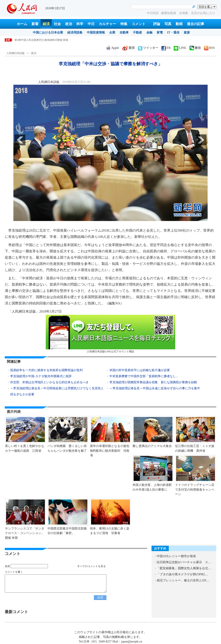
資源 (187, 33)
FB (166, 48)
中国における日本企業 (48, 33)
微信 (195, 48)
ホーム (22, 24)
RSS (209, 48)
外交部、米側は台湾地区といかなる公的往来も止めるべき (49, 382)
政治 (69, 24)
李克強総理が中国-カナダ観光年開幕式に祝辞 (41, 376)
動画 (179, 24)
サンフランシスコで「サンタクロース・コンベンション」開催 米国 (25, 533)
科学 (80, 24)
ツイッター (148, 48)
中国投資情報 (96, 33)
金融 (149, 33)
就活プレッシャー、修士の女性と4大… (183, 580)
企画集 (184, 13)
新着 (35, 24)
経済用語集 (75, 33)
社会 (57, 24)
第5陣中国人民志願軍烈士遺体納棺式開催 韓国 (41, 40)
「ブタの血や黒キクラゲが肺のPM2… (182, 574)
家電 (160, 33)
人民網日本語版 (16, 53)
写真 (168, 24)
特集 (124, 24)
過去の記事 (196, 24)
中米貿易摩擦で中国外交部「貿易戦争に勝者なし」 (144, 376)
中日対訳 (153, 13)
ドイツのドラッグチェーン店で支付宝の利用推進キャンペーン (195, 490)
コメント (139, 24)
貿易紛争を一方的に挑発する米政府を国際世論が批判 (46, 370)
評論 (157, 24)
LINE (180, 48)
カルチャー (107, 24)
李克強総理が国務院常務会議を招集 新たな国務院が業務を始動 (153, 382)
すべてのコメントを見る (92, 566)
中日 (91, 24)
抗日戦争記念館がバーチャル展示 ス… (184, 562)
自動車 (124, 33)
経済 (46, 24)
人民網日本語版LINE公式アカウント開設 (110, 334)
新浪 (128, 48)
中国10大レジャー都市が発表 (176, 556)
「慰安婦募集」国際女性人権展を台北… (184, 568)
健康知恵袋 (169, 13)
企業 (112, 33)
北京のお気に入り (203, 13)
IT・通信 (173, 33)
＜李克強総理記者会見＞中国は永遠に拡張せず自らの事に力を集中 (155, 388)
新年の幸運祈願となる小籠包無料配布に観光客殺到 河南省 (110, 451)
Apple (113, 48)
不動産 (137, 33)
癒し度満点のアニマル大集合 (152, 446)
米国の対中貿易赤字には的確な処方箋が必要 (140, 370)
